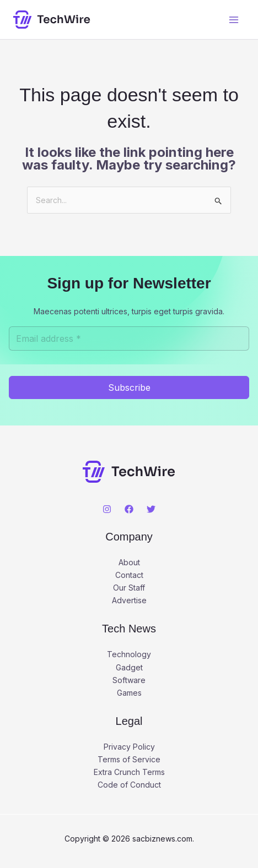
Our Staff (129, 588)
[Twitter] (151, 509)
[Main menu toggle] (233, 20)
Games (129, 693)
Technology (129, 654)
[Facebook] (129, 509)
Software (129, 680)
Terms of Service (129, 759)
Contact (129, 575)
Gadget (129, 667)
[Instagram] (107, 509)
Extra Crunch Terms (129, 772)
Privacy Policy (129, 747)
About (129, 562)
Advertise (129, 600)
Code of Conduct (129, 785)
